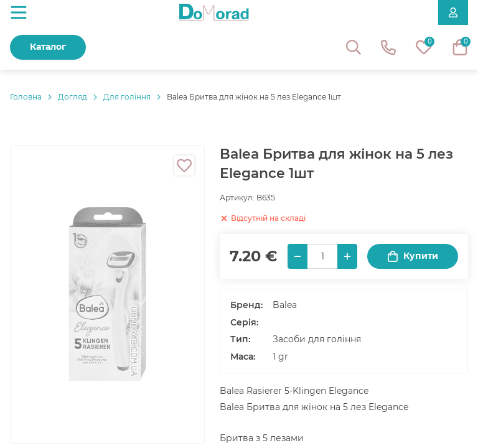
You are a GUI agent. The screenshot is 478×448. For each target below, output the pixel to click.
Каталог (48, 47)
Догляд (73, 97)
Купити (413, 256)
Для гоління (127, 97)
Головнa (26, 97)
